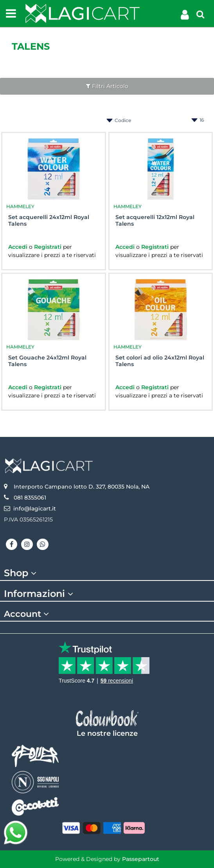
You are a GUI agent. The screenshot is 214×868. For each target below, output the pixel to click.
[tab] (107, 573)
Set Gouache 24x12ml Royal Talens (47, 361)
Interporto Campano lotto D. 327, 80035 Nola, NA (82, 487)
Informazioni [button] (40, 594)
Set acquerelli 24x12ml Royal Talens (49, 221)
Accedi (19, 247)
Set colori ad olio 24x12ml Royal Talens (160, 361)
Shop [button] (21, 573)
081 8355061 (30, 498)
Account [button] (28, 614)
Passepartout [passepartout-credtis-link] (141, 859)
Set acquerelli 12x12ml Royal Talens (155, 221)
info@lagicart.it (35, 509)
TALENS (31, 46)
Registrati (49, 247)
